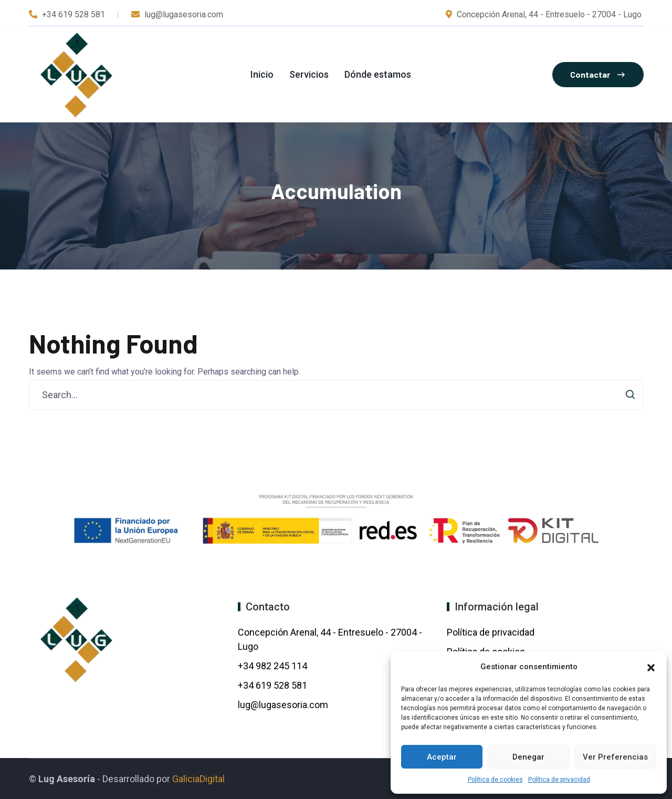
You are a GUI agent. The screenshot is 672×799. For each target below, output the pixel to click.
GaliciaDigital (198, 779)
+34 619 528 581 (73, 14)
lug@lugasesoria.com (283, 705)
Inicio (262, 74)
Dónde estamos (378, 74)
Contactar (597, 74)
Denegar (528, 757)
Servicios (309, 74)
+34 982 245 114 (274, 666)
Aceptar (442, 757)
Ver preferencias (615, 757)
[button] (651, 667)
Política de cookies (495, 780)
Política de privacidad (559, 780)
